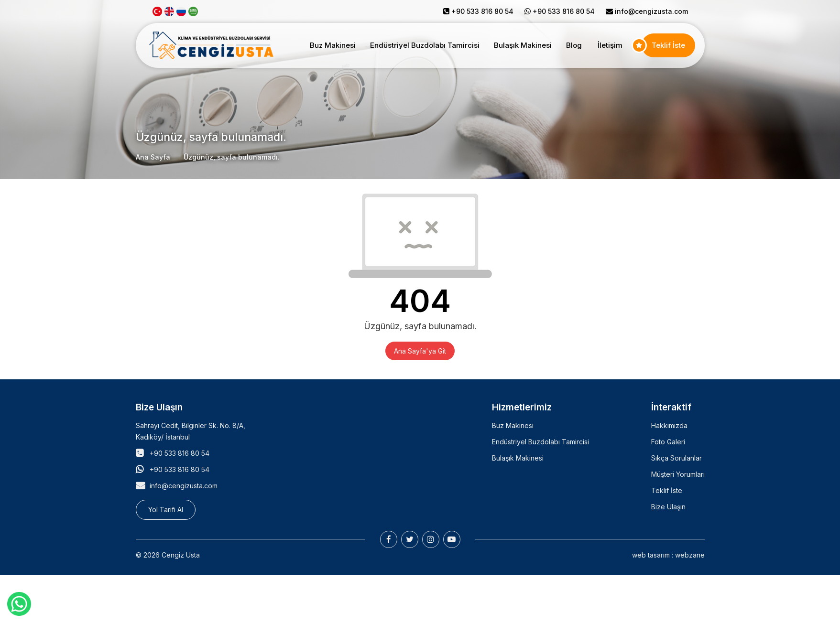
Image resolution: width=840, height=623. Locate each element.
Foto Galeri (668, 442)
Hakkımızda (669, 425)
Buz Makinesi (333, 45)
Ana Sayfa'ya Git (420, 351)
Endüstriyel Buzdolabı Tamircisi (425, 45)
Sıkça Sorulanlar (676, 458)
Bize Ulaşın (668, 507)
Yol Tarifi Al (166, 510)
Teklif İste (668, 45)
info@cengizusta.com (651, 11)
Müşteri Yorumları (678, 474)
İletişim (610, 45)
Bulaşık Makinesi (523, 45)
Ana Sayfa (153, 157)
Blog (574, 45)
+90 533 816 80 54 (180, 453)
